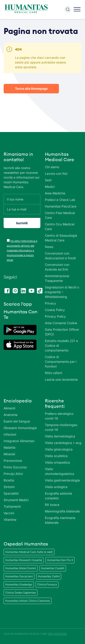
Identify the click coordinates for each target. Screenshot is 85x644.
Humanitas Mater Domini (21, 568)
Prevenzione (13, 461)
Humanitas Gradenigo (19, 584)
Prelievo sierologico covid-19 (59, 416)
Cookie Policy (55, 310)
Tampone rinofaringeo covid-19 (61, 427)
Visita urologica (56, 487)
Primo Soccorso (15, 467)
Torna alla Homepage (31, 88)
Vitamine (10, 520)
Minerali (9, 454)
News (49, 247)
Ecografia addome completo (58, 496)
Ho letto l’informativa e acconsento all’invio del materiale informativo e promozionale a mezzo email (22, 250)
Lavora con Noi (56, 173)
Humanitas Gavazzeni (19, 576)
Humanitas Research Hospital (24, 560)
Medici (50, 187)
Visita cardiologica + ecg (63, 443)
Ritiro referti (53, 373)
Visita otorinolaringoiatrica (59, 471)
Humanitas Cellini (49, 576)
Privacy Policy (55, 316)
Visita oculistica (56, 456)
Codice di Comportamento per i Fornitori (61, 362)
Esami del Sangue (17, 421)
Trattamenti (12, 506)
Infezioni (10, 434)
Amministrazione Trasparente (57, 278)
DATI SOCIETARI (57, 634)
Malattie (10, 447)
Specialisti (11, 493)
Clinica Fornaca (47, 584)
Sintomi (9, 487)
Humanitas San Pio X (60, 560)
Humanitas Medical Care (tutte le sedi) (29, 552)
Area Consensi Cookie (61, 323)
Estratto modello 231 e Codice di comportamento (61, 346)
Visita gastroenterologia (62, 480)
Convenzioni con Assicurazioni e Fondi (60, 256)
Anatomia (11, 415)
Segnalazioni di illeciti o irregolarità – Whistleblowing (62, 292)
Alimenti (9, 408)
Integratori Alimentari (19, 441)
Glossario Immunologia (20, 428)
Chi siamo (52, 167)
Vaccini (9, 513)
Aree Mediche (55, 193)
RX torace (52, 505)
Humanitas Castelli (53, 568)
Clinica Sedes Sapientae (21, 593)
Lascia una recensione (61, 379)
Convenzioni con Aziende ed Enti (57, 267)
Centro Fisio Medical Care (60, 215)
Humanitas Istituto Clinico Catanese (28, 601)
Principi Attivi (13, 474)
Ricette (9, 480)
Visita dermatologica (60, 436)
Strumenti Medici (16, 500)
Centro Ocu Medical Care (60, 226)
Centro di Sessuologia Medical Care (61, 238)
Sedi (48, 180)
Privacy (50, 303)
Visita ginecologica (59, 449)
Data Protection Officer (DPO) (62, 332)
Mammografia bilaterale (62, 511)
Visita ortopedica (57, 462)
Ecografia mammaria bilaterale (60, 520)
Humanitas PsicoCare (61, 206)
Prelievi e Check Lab (60, 200)
